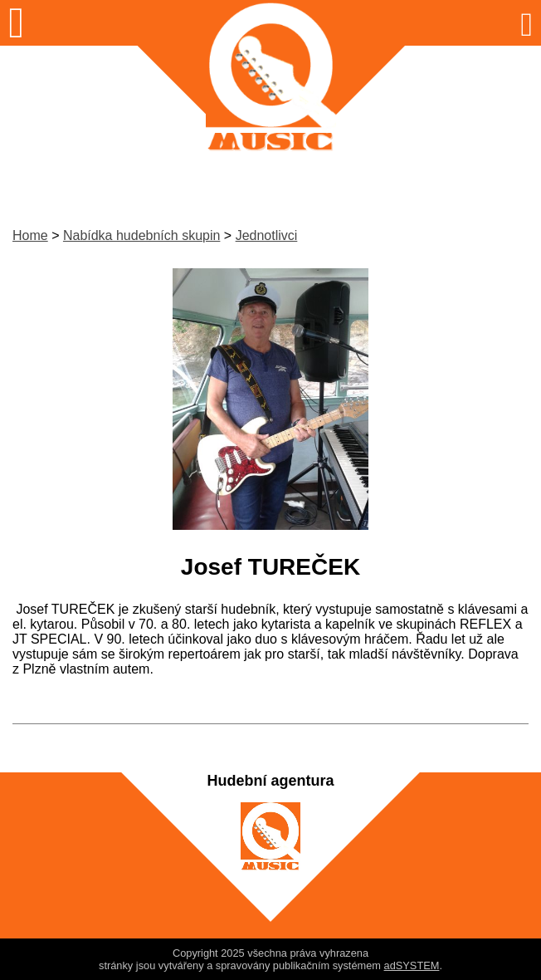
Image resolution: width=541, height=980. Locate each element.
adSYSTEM (412, 965)
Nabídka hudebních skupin (141, 235)
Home (30, 235)
